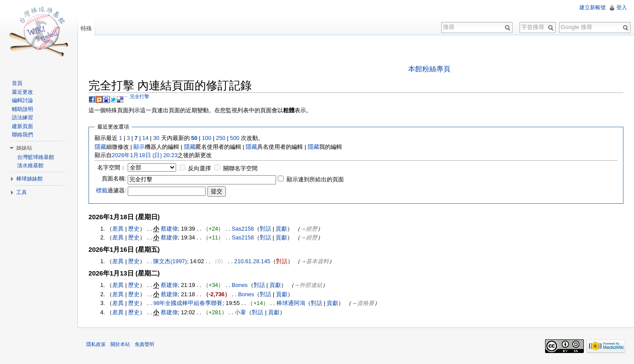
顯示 (139, 147)
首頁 (17, 83)
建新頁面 (22, 126)
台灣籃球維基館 (36, 157)
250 (221, 138)
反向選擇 (199, 168)
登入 (622, 7)
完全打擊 (140, 96)
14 (145, 138)
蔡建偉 (169, 229)
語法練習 (22, 118)
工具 (22, 192)
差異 (118, 229)
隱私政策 (96, 344)
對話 (265, 229)
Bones (240, 285)
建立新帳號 (593, 7)
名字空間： (112, 167)
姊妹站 (24, 148)
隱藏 (100, 147)
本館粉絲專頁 (429, 69)
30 (156, 138)
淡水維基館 (30, 165)
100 (207, 138)
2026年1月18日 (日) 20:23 (145, 155)
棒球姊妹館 (29, 179)
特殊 (86, 28)
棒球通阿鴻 (291, 303)
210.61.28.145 (252, 261)
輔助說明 (22, 109)
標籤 (102, 190)
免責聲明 (144, 344)
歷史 (134, 229)
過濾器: (111, 190)
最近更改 (22, 92)
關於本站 (120, 344)
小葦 (240, 312)
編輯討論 (22, 100)
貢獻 (281, 229)
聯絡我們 (22, 135)
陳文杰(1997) (170, 261)
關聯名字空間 (240, 168)
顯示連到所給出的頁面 (315, 179)
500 (234, 138)
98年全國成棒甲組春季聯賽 (188, 303)
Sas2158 (243, 229)
